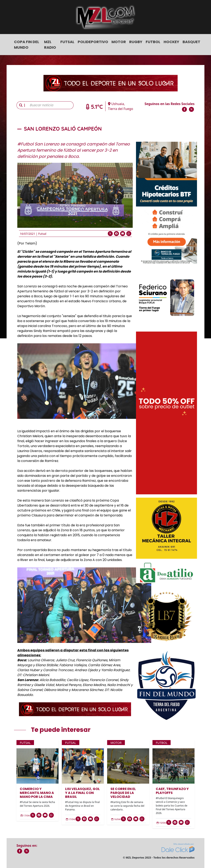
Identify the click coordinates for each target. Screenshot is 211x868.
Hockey (171, 42)
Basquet (191, 42)
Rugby (136, 42)
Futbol (153, 42)
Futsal (67, 42)
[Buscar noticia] (50, 105)
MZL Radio (50, 45)
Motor (119, 42)
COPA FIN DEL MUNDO (27, 45)
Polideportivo (93, 42)
